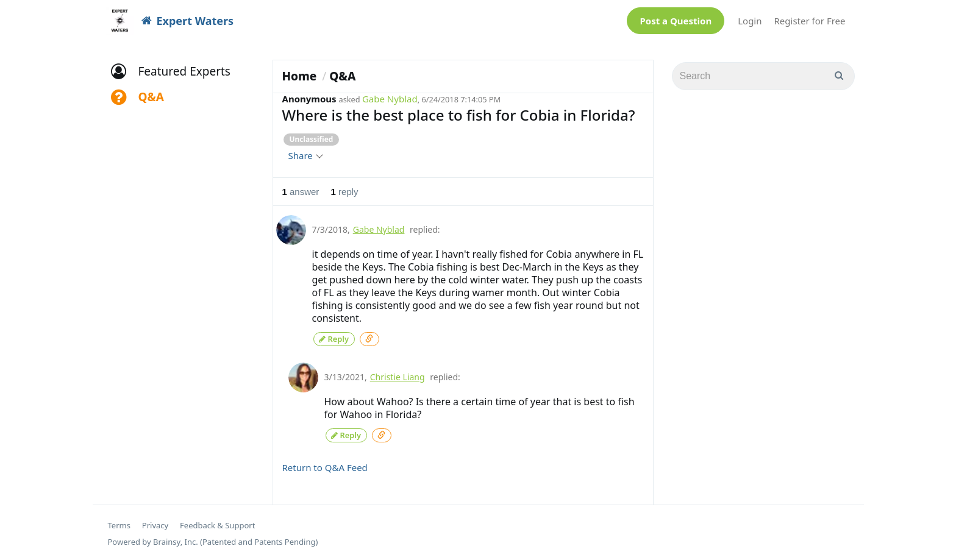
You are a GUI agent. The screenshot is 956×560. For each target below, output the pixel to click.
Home (300, 76)
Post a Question (676, 21)
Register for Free (810, 21)
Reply (334, 338)
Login (750, 21)
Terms (119, 523)
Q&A (342, 76)
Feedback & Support (217, 523)
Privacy (155, 523)
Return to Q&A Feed (325, 465)
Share (305, 155)
